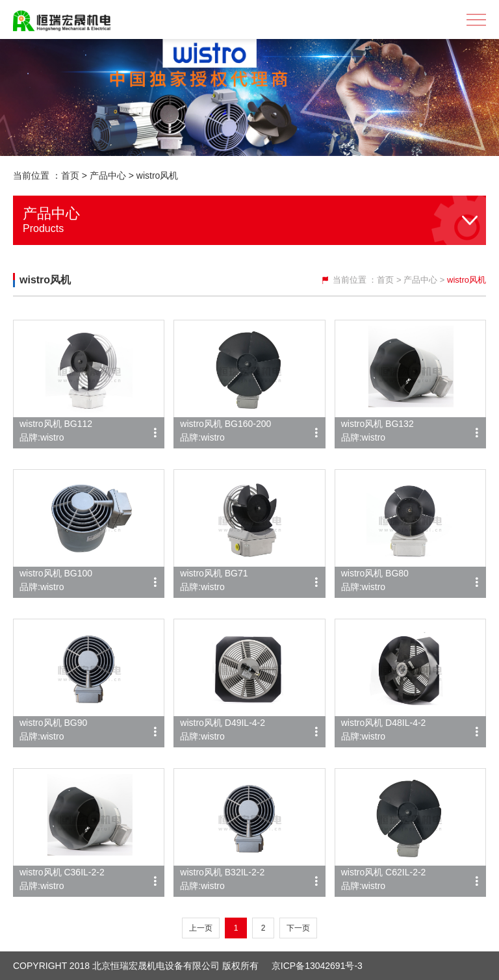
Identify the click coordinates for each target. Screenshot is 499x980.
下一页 (298, 928)
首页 (70, 175)
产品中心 (108, 175)
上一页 (201, 928)
